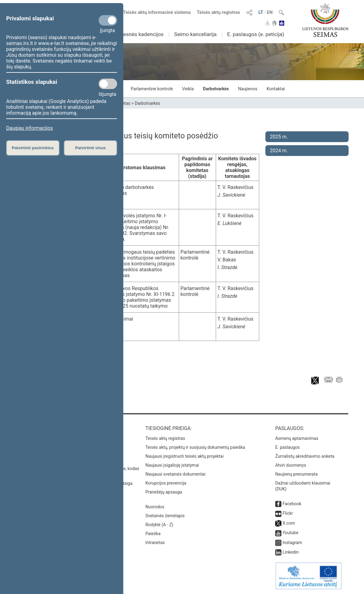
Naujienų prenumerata (297, 474)
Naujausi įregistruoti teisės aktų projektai (185, 456)
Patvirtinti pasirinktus (33, 148)
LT (261, 12)
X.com (289, 523)
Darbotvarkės (216, 89)
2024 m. (279, 151)
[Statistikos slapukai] (108, 84)
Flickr (288, 513)
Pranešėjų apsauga (164, 492)
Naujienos (248, 89)
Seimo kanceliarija (195, 34)
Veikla (188, 89)
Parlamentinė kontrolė (152, 89)
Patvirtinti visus (90, 148)
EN (270, 12)
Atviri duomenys (291, 465)
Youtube (290, 533)
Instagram (292, 543)
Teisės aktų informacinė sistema (157, 12)
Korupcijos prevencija (166, 483)
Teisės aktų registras (218, 12)
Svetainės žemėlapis (165, 516)
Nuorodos (155, 507)
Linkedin (291, 552)
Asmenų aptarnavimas (297, 438)
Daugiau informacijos (29, 128)
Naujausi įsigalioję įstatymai (172, 465)
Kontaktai (276, 89)
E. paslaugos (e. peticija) (256, 34)
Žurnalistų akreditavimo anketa (305, 456)
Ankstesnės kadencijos (137, 34)
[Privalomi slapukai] (108, 20)
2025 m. (279, 137)
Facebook (292, 504)
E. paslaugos (288, 447)
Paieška (153, 534)
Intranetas (155, 543)
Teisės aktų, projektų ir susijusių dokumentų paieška (195, 447)
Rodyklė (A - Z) (160, 525)
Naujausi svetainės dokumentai (176, 474)
